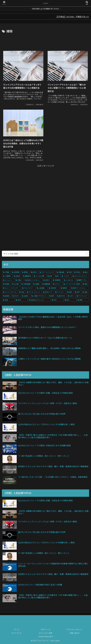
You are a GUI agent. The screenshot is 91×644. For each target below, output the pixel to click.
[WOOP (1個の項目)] (16, 296)
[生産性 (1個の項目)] (26, 296)
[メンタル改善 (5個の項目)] (40, 276)
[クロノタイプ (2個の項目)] (28, 288)
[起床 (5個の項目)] (50, 276)
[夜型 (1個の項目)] (78, 292)
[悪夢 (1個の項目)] (83, 300)
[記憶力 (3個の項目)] (47, 280)
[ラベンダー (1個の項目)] (60, 292)
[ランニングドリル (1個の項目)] (10, 292)
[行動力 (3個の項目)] (19, 280)
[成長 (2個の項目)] (85, 284)
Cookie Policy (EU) (45, 636)
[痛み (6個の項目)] (85, 272)
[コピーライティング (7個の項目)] (47, 272)
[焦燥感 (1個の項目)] (7, 296)
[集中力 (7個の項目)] (34, 272)
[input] (45, 254)
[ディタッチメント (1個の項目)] (34, 292)
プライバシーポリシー (75, 629)
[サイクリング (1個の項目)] (82, 296)
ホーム (16, 629)
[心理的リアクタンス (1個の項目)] (39, 296)
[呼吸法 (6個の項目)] (77, 272)
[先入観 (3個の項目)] (16, 284)
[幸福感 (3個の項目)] (6, 284)
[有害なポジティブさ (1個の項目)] (39, 300)
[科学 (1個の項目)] (57, 300)
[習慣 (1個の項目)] (52, 296)
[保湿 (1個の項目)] (85, 292)
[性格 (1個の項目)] (8, 300)
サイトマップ (16, 633)
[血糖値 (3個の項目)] (37, 284)
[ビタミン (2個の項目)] (57, 284)
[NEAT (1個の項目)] (21, 300)
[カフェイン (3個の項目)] (8, 280)
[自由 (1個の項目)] (22, 292)
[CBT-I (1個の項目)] (71, 296)
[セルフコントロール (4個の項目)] (80, 276)
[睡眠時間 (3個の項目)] (47, 284)
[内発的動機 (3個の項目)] (26, 284)
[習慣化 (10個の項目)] (25, 272)
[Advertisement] (45, 40)
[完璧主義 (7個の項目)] (61, 272)
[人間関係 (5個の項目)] (7, 276)
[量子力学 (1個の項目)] (61, 296)
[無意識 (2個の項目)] (65, 288)
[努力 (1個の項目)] (70, 300)
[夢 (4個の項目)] (57, 276)
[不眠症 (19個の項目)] (6, 272)
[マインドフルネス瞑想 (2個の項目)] (72, 284)
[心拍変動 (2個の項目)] (42, 288)
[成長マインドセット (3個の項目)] (33, 280)
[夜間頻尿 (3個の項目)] (57, 280)
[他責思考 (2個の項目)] (54, 288)
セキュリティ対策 (45, 633)
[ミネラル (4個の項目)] (66, 276)
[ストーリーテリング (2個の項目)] (11, 288)
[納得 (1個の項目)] (70, 292)
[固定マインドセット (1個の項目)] (80, 288)
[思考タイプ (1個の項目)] (48, 292)
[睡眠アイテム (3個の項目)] (82, 280)
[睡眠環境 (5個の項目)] (27, 276)
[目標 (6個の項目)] (69, 272)
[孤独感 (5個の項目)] (17, 276)
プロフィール (45, 629)
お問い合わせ (75, 633)
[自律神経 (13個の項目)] (16, 272)
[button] (87, 254)
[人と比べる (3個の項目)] (69, 280)
